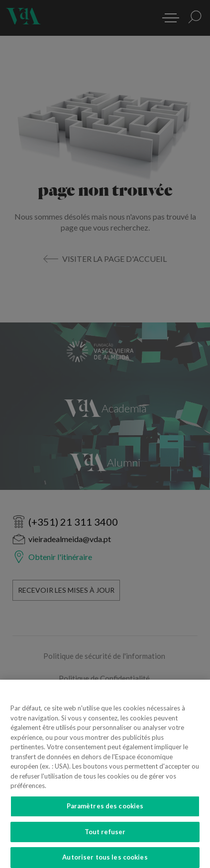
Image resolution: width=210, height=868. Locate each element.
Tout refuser (105, 835)
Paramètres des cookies (105, 809)
